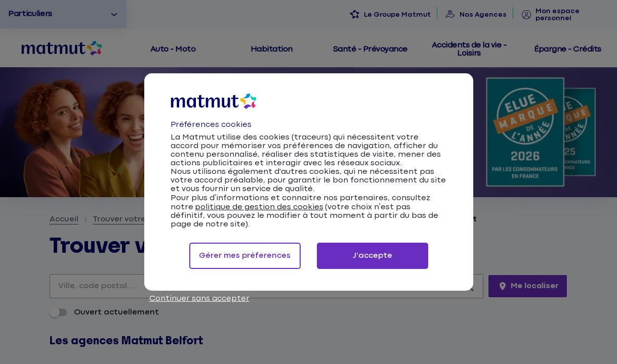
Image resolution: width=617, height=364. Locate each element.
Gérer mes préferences (245, 256)
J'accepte (373, 256)
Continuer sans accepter (199, 299)
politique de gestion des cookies (259, 207)
